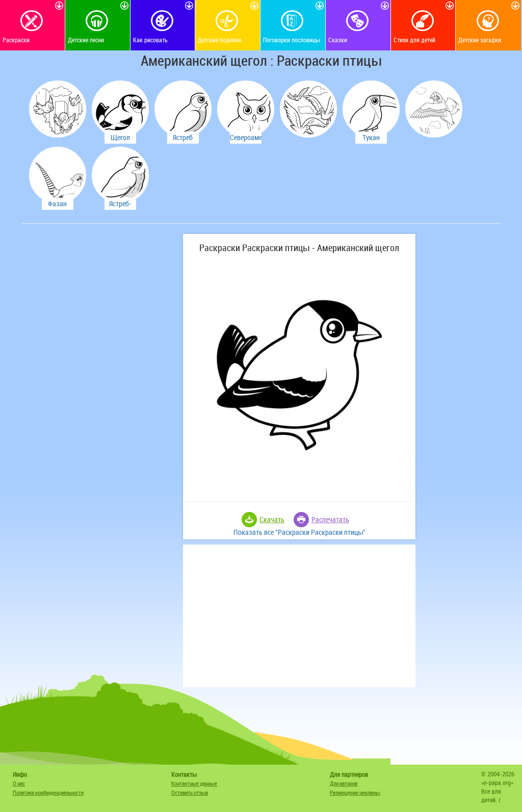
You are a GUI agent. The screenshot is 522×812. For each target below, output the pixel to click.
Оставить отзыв (190, 792)
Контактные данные (194, 783)
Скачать (272, 519)
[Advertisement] (100, 297)
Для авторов (344, 783)
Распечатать (330, 519)
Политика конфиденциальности (48, 792)
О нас (19, 783)
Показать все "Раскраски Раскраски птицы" (299, 532)
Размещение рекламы (355, 792)
